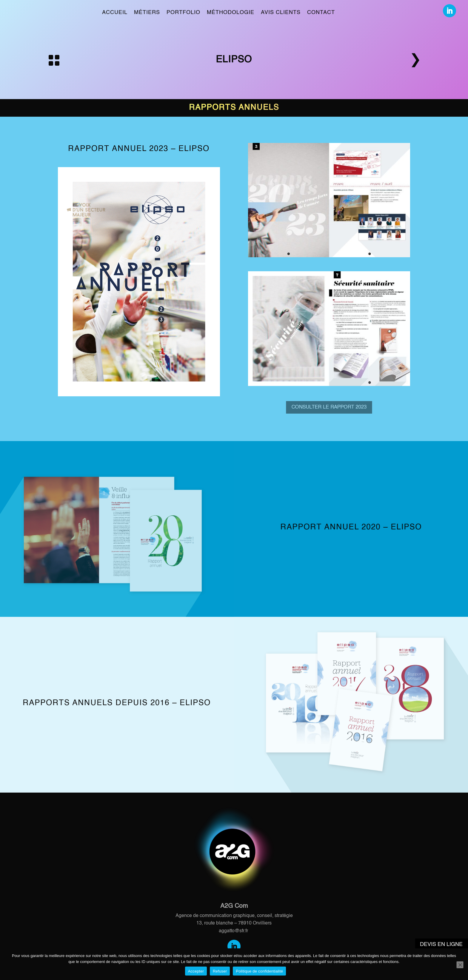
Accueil (115, 13)
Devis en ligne (441, 944)
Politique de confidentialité (259, 971)
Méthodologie (231, 13)
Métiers (147, 13)
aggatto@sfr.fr (233, 931)
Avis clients (281, 13)
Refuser (220, 971)
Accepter (196, 971)
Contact (321, 13)
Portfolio (183, 13)
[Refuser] (460, 965)
